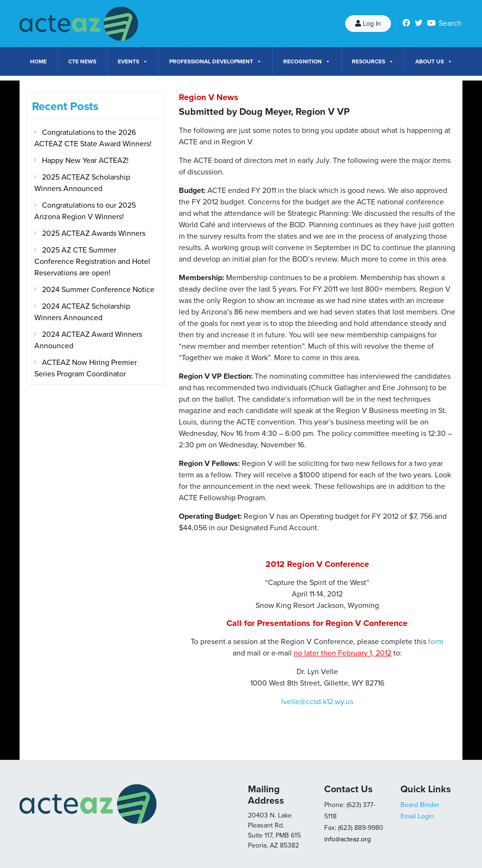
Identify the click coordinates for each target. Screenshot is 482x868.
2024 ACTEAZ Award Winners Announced (88, 340)
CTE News (82, 61)
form (436, 642)
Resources (373, 61)
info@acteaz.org (348, 839)
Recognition (307, 61)
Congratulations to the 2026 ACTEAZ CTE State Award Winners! (93, 138)
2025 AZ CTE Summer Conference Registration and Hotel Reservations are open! (92, 262)
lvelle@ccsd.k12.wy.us (317, 702)
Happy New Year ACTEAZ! (85, 161)
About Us (434, 61)
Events (133, 61)
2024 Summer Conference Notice (98, 290)
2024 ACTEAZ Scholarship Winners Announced (82, 312)
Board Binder (420, 805)
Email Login (417, 816)
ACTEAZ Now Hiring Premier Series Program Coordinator (86, 368)
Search (450, 23)
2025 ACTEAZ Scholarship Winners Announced (82, 183)
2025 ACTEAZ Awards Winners (94, 233)
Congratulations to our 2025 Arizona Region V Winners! (85, 211)
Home (38, 61)
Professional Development (215, 61)
